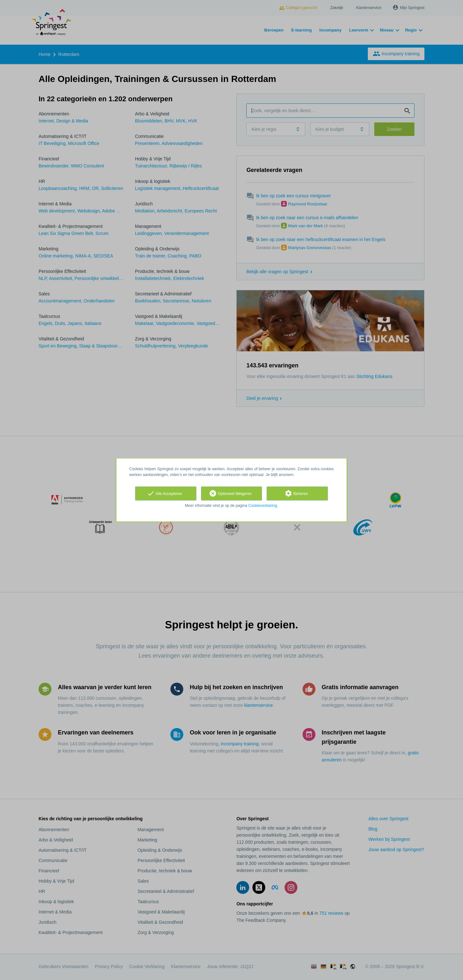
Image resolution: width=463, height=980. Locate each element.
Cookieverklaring (263, 506)
